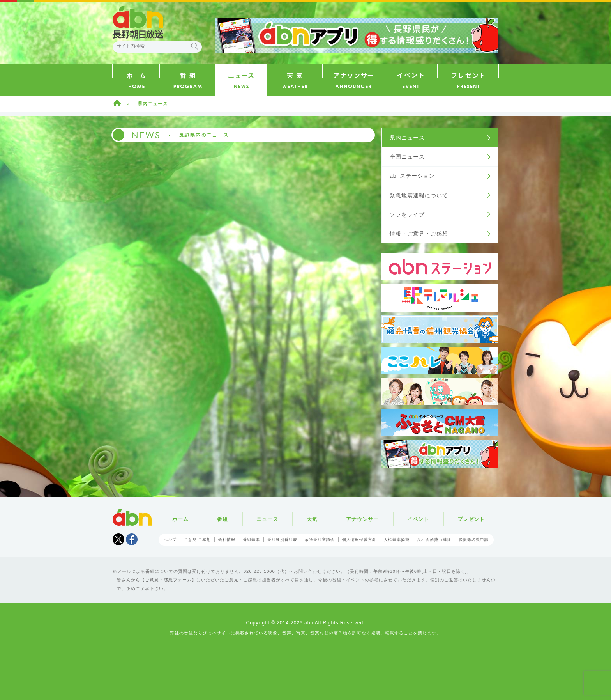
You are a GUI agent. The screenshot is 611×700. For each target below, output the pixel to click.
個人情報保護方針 (359, 540)
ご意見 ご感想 (198, 540)
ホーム (117, 103)
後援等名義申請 (474, 540)
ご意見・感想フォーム (168, 580)
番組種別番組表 (282, 540)
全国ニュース (407, 157)
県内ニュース (153, 104)
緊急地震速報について (419, 195)
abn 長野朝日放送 (138, 22)
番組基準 (251, 540)
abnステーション (412, 176)
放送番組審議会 (320, 540)
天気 (312, 519)
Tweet (118, 539)
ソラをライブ (407, 214)
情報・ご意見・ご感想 (419, 234)
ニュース (267, 519)
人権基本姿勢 (397, 540)
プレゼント (471, 519)
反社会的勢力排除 (434, 540)
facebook (132, 539)
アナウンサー (362, 519)
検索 (195, 46)
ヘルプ (170, 540)
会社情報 (227, 540)
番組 (223, 519)
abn (132, 517)
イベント (418, 519)
